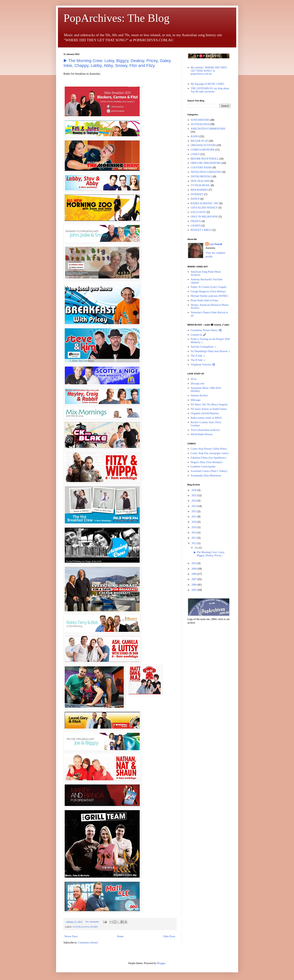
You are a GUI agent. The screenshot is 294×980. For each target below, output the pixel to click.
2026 (194, 490)
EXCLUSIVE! (198, 212)
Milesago (196, 400)
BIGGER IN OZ (199, 141)
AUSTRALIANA (81, 927)
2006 (194, 585)
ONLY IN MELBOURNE (204, 217)
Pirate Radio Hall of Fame (204, 300)
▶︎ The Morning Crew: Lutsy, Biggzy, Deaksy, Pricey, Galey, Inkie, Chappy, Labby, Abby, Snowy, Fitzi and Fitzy (118, 63)
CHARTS (196, 226)
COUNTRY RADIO (201, 168)
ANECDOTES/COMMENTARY (208, 129)
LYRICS (195, 154)
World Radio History (202, 434)
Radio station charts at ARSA (206, 418)
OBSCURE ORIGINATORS (206, 163)
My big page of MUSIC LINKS (207, 84)
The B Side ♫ (198, 360)
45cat (193, 379)
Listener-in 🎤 (198, 335)
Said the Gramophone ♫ (203, 347)
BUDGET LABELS (201, 230)
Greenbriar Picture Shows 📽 (206, 330)
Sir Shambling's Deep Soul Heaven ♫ (210, 351)
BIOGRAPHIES (199, 190)
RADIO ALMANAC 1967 (205, 203)
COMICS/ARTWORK (203, 150)
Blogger (161, 963)
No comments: (93, 922)
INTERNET (197, 194)
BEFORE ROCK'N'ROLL (205, 159)
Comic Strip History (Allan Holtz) (209, 449)
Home (120, 936)
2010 (194, 563)
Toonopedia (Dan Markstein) (206, 476)
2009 (194, 569)
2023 (194, 506)
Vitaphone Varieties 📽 (203, 365)
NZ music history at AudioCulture (209, 409)
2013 (194, 538)
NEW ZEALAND (200, 181)
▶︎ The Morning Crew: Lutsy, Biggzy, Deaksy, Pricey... (209, 554)
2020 (194, 522)
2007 (194, 579)
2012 (194, 543)
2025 (194, 495)
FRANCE (196, 221)
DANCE (195, 199)
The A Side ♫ (198, 356)
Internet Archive (199, 396)
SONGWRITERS (200, 120)
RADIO (94, 927)
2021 (194, 517)
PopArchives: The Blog (117, 18)
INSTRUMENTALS (202, 177)
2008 (194, 574)
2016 (194, 527)
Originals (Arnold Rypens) (205, 413)
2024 (194, 501)
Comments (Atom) (88, 943)
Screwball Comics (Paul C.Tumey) (209, 471)
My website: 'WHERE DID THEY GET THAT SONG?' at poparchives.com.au (209, 71)
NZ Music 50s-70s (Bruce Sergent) (209, 405)
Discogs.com (198, 384)
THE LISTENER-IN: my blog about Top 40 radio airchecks (210, 90)
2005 (194, 590)
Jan (197, 548)
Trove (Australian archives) (205, 430)
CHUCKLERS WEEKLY (204, 208)
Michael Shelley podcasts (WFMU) (209, 296)
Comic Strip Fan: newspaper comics (210, 453)
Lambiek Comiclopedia (203, 467)
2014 (194, 533)
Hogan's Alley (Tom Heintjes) (206, 462)
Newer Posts (71, 936)
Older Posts (169, 936)
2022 (194, 511)
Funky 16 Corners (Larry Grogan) (209, 287)
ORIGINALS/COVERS (203, 145)
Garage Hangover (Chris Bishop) (208, 291)
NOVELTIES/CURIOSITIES (206, 172)
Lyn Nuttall (216, 244)
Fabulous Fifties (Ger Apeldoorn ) (209, 458)
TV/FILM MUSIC (200, 185)
